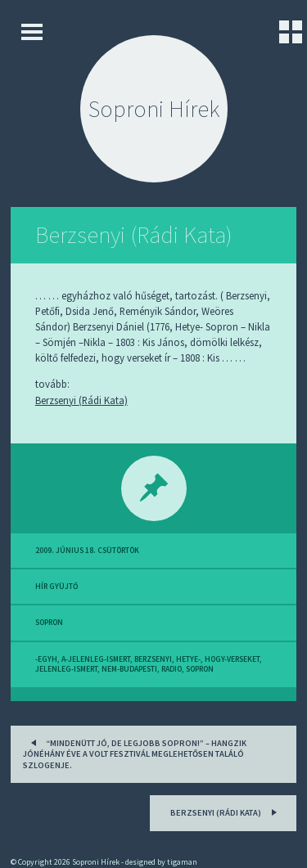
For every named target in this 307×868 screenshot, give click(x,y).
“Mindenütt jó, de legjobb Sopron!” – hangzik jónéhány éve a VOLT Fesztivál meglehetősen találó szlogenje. (135, 753)
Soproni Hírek (154, 109)
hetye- (188, 659)
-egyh (46, 659)
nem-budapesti (129, 669)
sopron (49, 623)
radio (172, 669)
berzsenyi (153, 659)
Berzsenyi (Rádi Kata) (134, 235)
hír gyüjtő (56, 587)
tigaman (182, 862)
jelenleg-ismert (66, 669)
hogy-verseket (232, 659)
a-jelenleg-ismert (96, 659)
